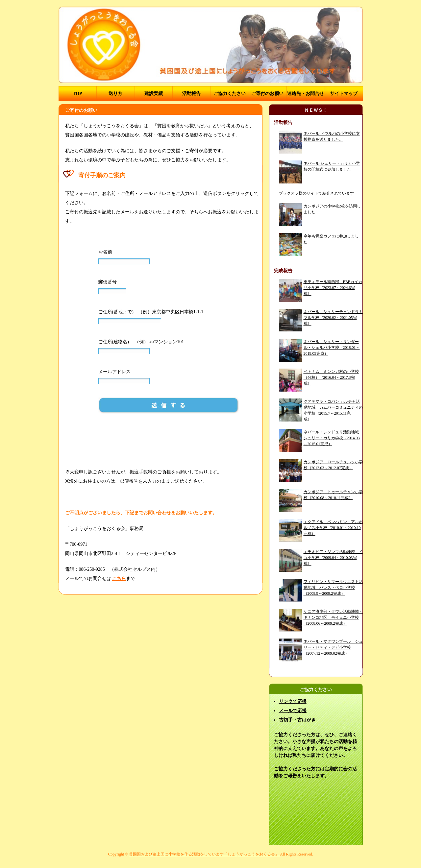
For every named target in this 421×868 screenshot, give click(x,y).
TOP (77, 94)
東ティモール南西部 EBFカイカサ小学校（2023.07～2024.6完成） (333, 288)
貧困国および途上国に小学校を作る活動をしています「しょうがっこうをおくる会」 (204, 854)
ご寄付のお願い (267, 94)
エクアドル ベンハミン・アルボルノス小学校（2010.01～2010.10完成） (333, 528)
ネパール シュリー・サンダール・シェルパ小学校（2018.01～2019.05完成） (332, 348)
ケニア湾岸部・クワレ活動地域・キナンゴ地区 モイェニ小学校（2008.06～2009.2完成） (333, 617)
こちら (119, 579)
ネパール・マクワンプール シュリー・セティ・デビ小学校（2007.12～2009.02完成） (333, 647)
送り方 (115, 94)
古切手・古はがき (297, 720)
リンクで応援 (293, 701)
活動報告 (191, 94)
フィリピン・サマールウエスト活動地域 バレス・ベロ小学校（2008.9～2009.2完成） (333, 588)
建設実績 (154, 94)
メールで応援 (293, 711)
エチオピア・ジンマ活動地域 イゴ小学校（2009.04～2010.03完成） (333, 558)
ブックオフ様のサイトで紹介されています (316, 193)
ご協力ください (230, 94)
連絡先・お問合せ (306, 94)
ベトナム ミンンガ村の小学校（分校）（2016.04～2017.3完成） (331, 377)
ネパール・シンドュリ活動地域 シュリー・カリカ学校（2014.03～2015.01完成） (333, 438)
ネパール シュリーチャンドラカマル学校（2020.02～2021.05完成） (333, 318)
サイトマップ (344, 94)
